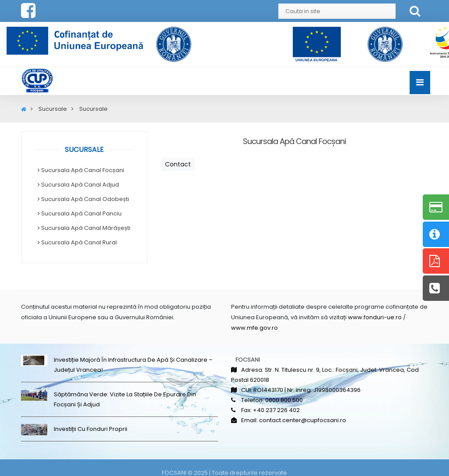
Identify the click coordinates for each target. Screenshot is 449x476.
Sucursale (53, 109)
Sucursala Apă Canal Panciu (81, 213)
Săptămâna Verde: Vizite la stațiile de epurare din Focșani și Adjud (125, 399)
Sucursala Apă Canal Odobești (85, 199)
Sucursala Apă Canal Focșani (83, 170)
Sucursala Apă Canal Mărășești (86, 228)
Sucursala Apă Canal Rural (79, 242)
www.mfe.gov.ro (254, 328)
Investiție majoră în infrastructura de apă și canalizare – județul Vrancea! (133, 365)
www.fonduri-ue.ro (375, 317)
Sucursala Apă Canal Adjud (80, 185)
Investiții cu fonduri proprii (91, 429)
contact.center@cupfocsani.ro (303, 420)
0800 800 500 (284, 400)
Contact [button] (178, 164)
